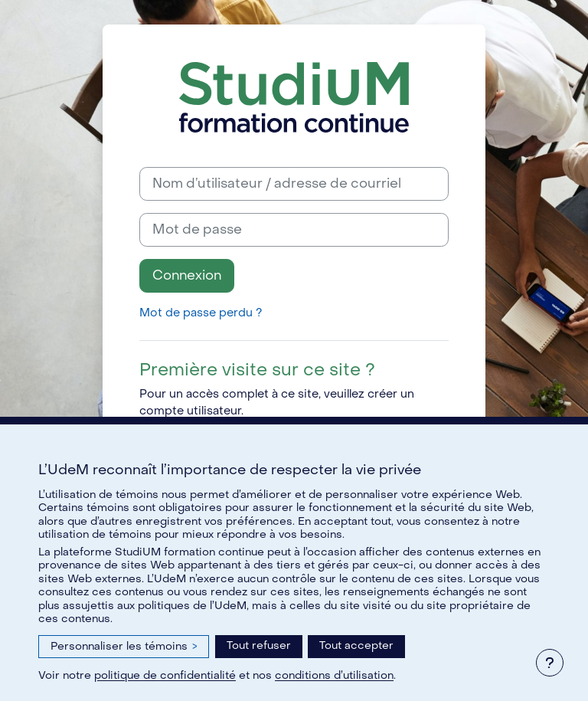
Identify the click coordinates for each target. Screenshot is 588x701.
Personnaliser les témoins (124, 646)
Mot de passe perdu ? (201, 313)
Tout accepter (356, 645)
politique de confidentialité (165, 675)
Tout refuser (259, 645)
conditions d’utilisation (334, 675)
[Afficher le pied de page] (550, 663)
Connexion (187, 275)
